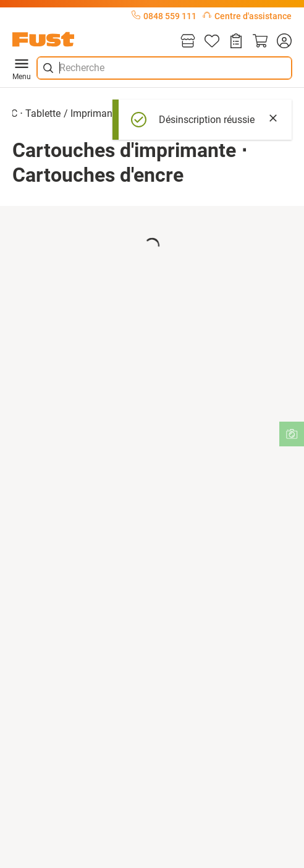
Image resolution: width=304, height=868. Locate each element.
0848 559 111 (164, 16)
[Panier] (260, 42)
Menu (22, 68)
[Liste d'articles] (212, 42)
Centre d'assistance (247, 16)
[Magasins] (188, 42)
